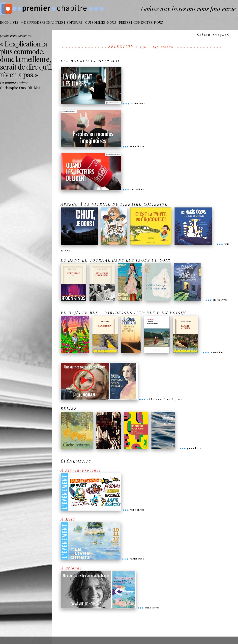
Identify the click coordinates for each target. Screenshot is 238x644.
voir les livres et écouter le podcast (161, 399)
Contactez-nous (148, 22)
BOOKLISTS (9, 22)
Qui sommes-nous (101, 22)
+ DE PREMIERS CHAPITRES (42, 22)
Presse (125, 22)
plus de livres (216, 300)
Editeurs (74, 22)
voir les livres (134, 103)
